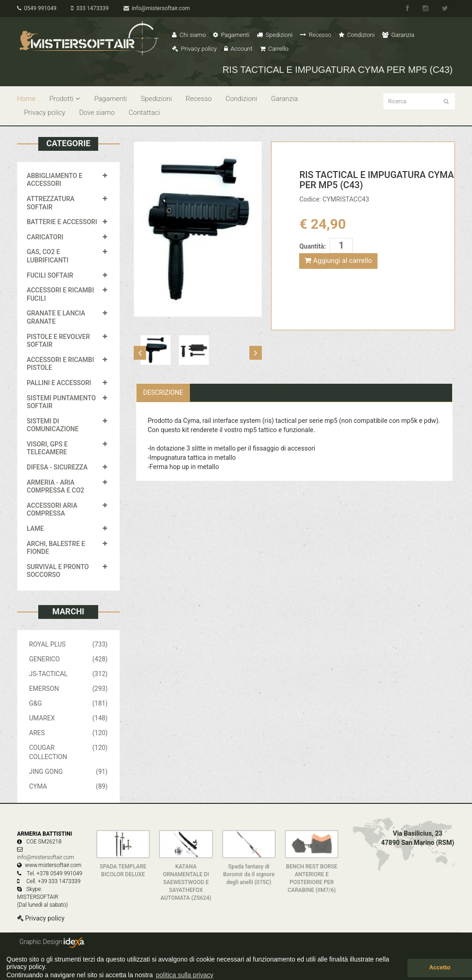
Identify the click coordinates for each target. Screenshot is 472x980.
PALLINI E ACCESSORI (59, 383)
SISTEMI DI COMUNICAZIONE (53, 425)
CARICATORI (45, 237)
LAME (35, 529)
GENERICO (68, 659)
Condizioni (357, 35)
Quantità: (312, 246)
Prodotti (65, 99)
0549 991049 (37, 8)
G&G (68, 703)
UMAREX (68, 718)
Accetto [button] (440, 968)
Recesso (316, 35)
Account (238, 49)
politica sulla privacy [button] (185, 975)
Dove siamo (97, 113)
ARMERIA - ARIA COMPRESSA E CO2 (56, 487)
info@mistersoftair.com (157, 8)
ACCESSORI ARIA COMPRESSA (52, 510)
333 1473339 (90, 8)
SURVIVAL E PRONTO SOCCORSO (58, 571)
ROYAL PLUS (68, 644)
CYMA (68, 786)
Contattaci (144, 113)
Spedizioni (275, 35)
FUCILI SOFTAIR (50, 275)
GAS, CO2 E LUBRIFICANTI (47, 256)
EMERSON (68, 689)
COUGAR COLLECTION (68, 752)
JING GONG (68, 772)
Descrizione (163, 392)
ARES (68, 733)
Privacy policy (194, 49)
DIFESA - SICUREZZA (57, 467)
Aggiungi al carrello (338, 261)
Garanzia (398, 35)
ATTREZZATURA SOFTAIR (51, 203)
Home (26, 99)
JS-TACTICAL (68, 674)
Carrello (274, 49)
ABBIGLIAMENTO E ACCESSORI (55, 180)
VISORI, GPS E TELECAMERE (47, 448)
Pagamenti (231, 35)
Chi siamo (189, 35)
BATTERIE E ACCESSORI (62, 222)
